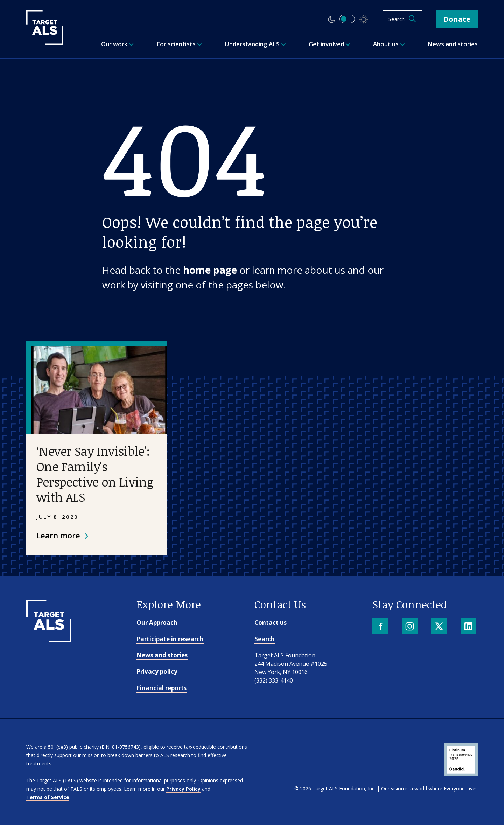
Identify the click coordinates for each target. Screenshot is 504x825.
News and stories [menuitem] (453, 44)
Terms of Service (48, 797)
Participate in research (170, 639)
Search (265, 639)
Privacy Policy (183, 789)
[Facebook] (381, 627)
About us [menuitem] (389, 44)
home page (210, 270)
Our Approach (157, 623)
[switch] (347, 19)
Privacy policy (157, 672)
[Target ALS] (45, 42)
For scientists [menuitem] (179, 44)
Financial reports (162, 688)
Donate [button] (457, 19)
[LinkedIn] (469, 627)
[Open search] (402, 19)
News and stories (162, 655)
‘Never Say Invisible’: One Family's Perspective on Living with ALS (95, 474)
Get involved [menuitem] (330, 44)
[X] (440, 627)
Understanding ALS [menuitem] (255, 44)
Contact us (271, 623)
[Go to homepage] (49, 640)
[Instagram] (410, 627)
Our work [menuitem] (117, 44)
